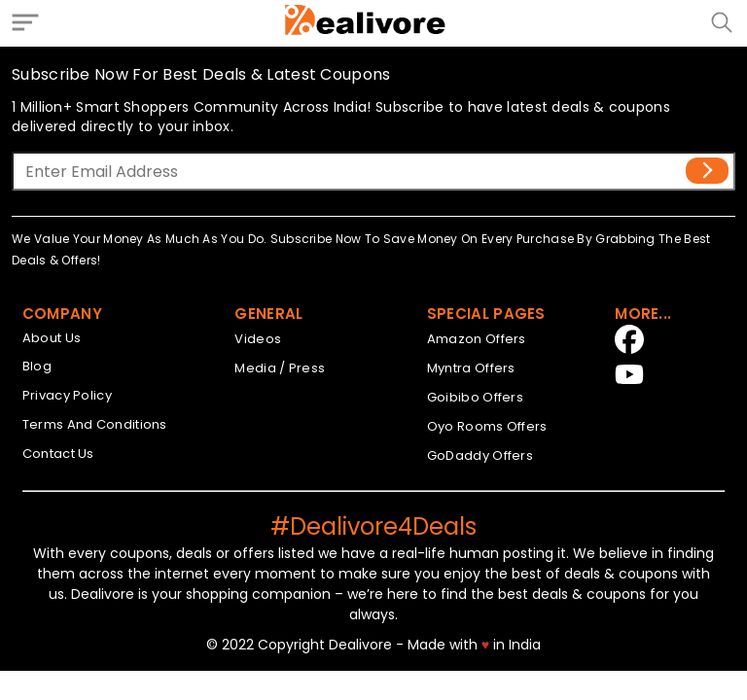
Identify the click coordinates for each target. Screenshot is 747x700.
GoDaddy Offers (480, 455)
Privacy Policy (67, 395)
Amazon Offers (477, 339)
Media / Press (280, 368)
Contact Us (58, 454)
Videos (258, 339)
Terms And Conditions (95, 424)
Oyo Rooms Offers (487, 426)
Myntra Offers (471, 368)
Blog (37, 366)
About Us (52, 338)
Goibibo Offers (475, 397)
